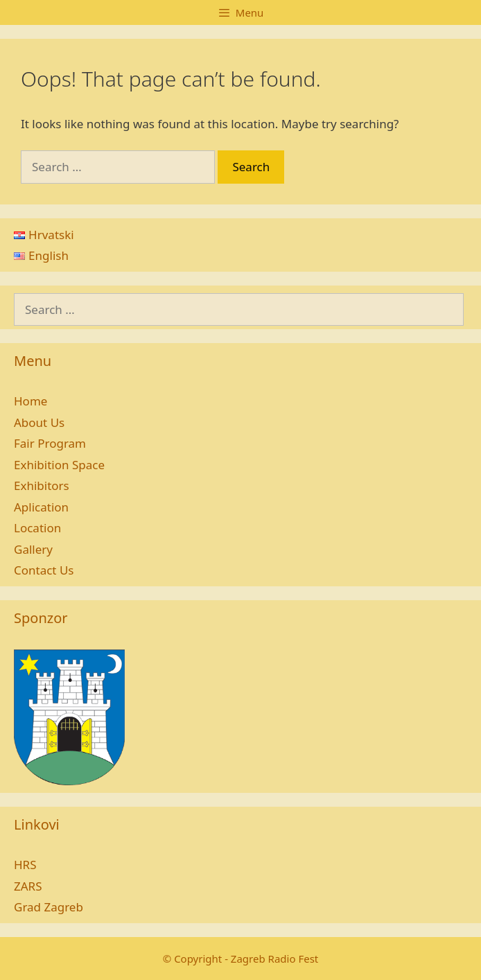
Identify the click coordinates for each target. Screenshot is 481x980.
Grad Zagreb (49, 907)
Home (30, 401)
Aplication (41, 507)
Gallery (33, 549)
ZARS (28, 886)
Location (37, 528)
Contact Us (44, 570)
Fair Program (50, 443)
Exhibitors (42, 485)
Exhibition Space (59, 465)
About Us (39, 422)
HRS (25, 865)
